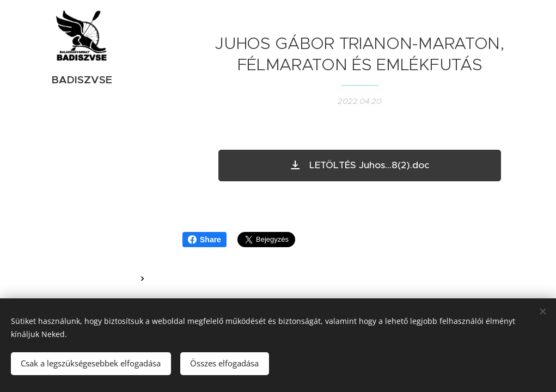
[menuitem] (82, 146)
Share (204, 240)
